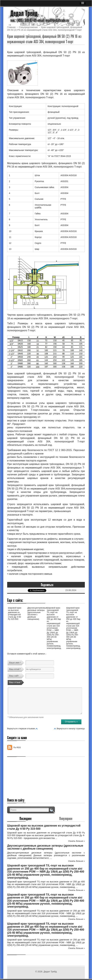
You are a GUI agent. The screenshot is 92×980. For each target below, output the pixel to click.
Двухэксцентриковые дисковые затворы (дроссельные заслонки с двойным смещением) (37, 613)
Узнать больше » (76, 841)
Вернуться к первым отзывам (21, 729)
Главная (11, 27)
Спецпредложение (28, 27)
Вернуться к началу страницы (71, 729)
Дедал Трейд (24, 13)
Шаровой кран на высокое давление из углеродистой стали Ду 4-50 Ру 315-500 (15, 613)
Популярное (66, 819)
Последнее (25, 819)
